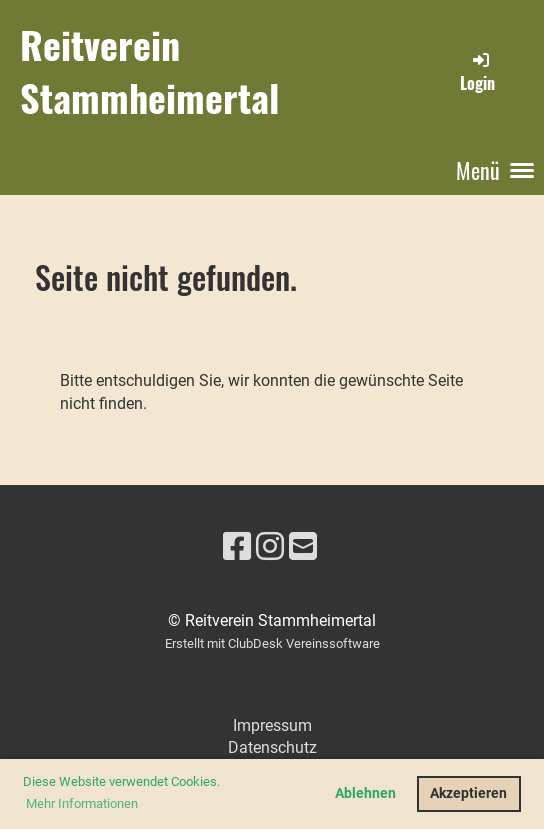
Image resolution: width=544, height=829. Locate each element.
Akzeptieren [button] (468, 793)
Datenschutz (272, 747)
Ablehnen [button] (365, 793)
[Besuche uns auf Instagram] (270, 547)
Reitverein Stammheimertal (149, 71)
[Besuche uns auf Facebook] (237, 547)
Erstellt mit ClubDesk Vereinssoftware (272, 643)
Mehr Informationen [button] (82, 803)
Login (477, 72)
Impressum (272, 725)
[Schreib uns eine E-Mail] (303, 547)
